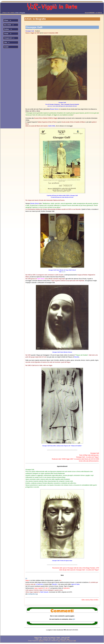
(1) (26, 579)
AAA (75, 641)
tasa (68, 639)
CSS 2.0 (70, 641)
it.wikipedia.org (32, 594)
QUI (74, 619)
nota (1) (63, 272)
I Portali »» (8, 34)
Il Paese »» (7, 20)
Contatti (6, 47)
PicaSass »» (8, 29)
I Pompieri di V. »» (9, 38)
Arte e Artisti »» (9, 25)
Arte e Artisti (11, 13)
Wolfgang (41, 641)
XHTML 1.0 (64, 641)
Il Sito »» (7, 42)
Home (5, 13)
